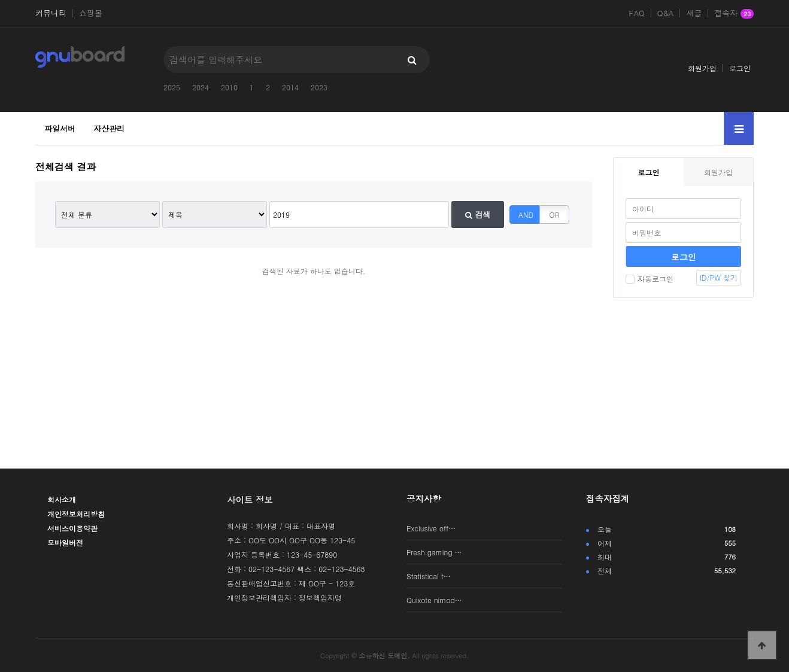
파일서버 (60, 128)
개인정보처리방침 (76, 514)
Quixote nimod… (434, 600)
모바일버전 (65, 542)
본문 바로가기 (0, 0)
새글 (694, 13)
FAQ (637, 13)
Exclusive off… (431, 528)
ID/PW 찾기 (719, 277)
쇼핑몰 (91, 13)
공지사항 (424, 498)
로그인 (740, 68)
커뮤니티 (51, 13)
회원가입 (702, 68)
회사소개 (62, 499)
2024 (201, 87)
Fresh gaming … (434, 552)
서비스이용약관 (72, 528)
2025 (172, 87)
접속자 (734, 14)
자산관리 (109, 128)
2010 (229, 87)
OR (555, 215)
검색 (478, 215)
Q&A (666, 13)
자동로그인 (650, 279)
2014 (290, 87)
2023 (319, 87)
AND (526, 215)
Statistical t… (429, 576)
